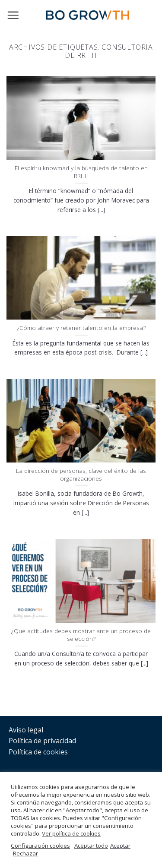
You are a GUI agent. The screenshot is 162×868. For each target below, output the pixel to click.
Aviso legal (26, 730)
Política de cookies (38, 752)
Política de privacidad (42, 741)
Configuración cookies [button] (40, 846)
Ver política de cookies (71, 833)
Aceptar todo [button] (91, 846)
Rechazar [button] (25, 853)
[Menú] (13, 15)
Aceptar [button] (120, 846)
